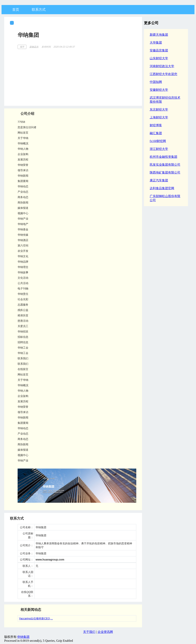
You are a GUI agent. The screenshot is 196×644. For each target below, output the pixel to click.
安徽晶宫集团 (159, 50)
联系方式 (39, 10)
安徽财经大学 (159, 90)
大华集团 (156, 43)
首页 (16, 10)
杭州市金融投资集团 (163, 157)
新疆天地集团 (159, 35)
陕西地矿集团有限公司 (165, 172)
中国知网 (156, 82)
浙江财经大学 (159, 149)
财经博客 (156, 125)
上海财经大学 (159, 117)
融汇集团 (156, 133)
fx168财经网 (158, 141)
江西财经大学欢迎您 (163, 74)
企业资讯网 (105, 632)
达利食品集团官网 (162, 188)
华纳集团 (23, 637)
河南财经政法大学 (162, 66)
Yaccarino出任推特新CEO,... (36, 618)
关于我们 (89, 632)
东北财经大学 (159, 110)
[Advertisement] (77, 76)
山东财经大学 (159, 58)
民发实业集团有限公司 (165, 165)
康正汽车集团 (159, 180)
